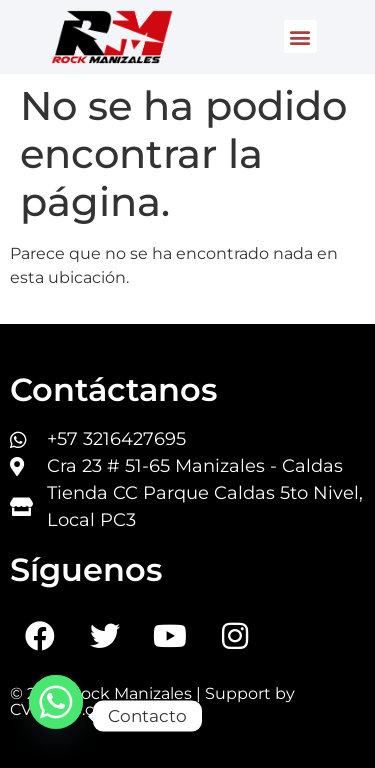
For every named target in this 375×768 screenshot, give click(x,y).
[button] (300, 36)
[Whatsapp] (56, 716)
